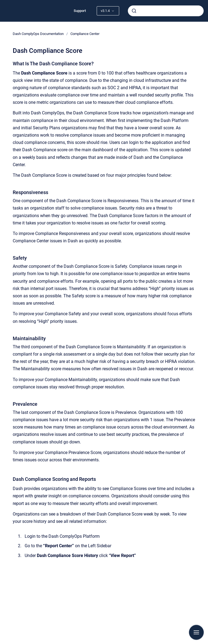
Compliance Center (85, 34)
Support (80, 11)
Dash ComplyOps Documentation (38, 34)
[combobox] (166, 11)
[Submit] (134, 11)
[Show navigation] (196, 632)
